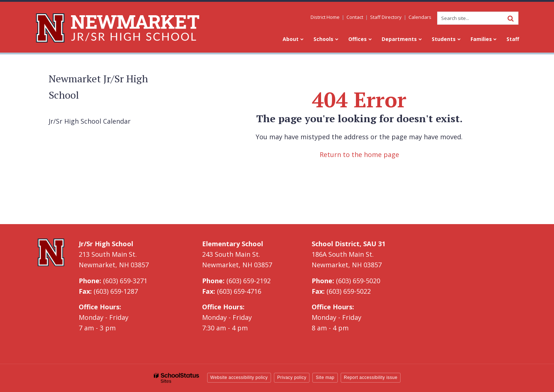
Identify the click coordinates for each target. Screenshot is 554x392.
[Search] (511, 18)
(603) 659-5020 (358, 281)
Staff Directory (386, 17)
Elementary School (233, 244)
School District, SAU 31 (348, 244)
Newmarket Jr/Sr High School (98, 87)
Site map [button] (325, 377)
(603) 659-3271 (125, 281)
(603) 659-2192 (249, 281)
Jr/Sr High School (106, 244)
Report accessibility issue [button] (371, 377)
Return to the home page (359, 154)
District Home (325, 17)
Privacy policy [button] (292, 377)
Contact (355, 17)
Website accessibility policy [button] (239, 377)
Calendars (420, 17)
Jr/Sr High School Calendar (90, 121)
